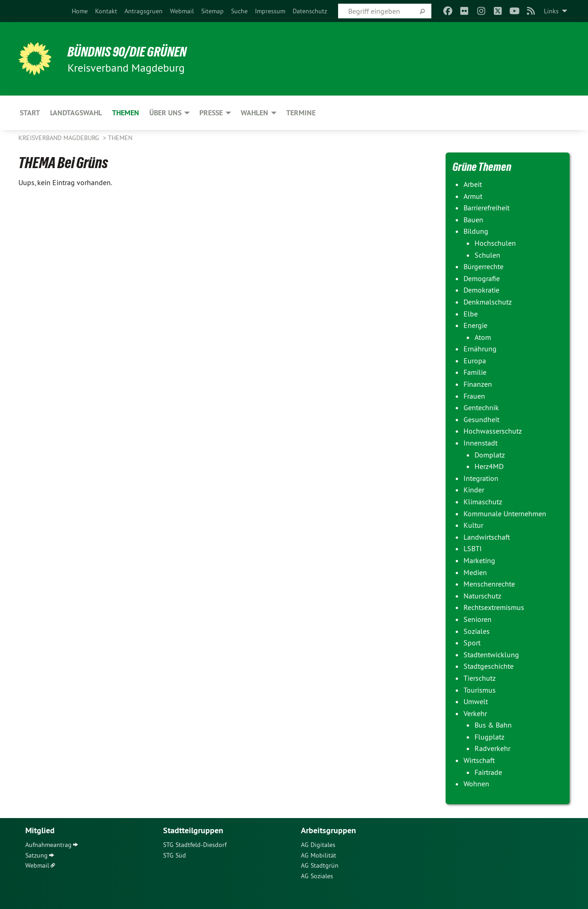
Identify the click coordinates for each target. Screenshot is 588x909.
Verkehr (475, 713)
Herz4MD (489, 466)
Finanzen (478, 384)
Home (80, 11)
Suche (239, 11)
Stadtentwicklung (491, 655)
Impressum (270, 11)
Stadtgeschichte (489, 666)
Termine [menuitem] (301, 113)
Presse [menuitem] (211, 113)
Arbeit (473, 184)
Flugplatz (489, 737)
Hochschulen (495, 243)
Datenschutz (310, 11)
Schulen (487, 255)
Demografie (482, 278)
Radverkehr (492, 748)
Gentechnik (481, 407)
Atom (483, 337)
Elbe (471, 314)
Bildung (476, 231)
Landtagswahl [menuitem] (76, 113)
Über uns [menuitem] (165, 113)
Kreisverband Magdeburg (60, 138)
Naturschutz (482, 596)
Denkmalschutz (488, 302)
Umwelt (476, 701)
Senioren (478, 619)
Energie (475, 325)
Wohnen (476, 784)
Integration (481, 478)
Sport (472, 643)
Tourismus (480, 690)
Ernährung (480, 349)
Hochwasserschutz (493, 431)
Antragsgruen (144, 11)
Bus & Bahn (493, 725)
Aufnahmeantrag (48, 845)
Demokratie (481, 290)
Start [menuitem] (30, 113)
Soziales (477, 631)
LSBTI (473, 548)
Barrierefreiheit (486, 208)
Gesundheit (481, 419)
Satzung (37, 855)
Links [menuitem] (551, 11)
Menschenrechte (489, 584)
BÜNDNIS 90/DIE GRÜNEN (132, 51)
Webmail (182, 11)
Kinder (474, 490)
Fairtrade (488, 772)
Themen (120, 138)
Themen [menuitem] (126, 113)
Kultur (473, 525)
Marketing (479, 560)
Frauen (474, 396)
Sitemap (212, 11)
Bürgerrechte (483, 266)
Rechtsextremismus (494, 607)
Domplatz (490, 455)
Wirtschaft (479, 760)
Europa (475, 361)
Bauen (473, 220)
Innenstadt (481, 443)
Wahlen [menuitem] (254, 113)
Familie (475, 372)
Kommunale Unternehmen (505, 514)
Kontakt (106, 11)
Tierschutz (480, 678)
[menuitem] (80, 11)
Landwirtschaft (487, 537)
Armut (473, 196)
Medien (475, 572)
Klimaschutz (483, 502)
